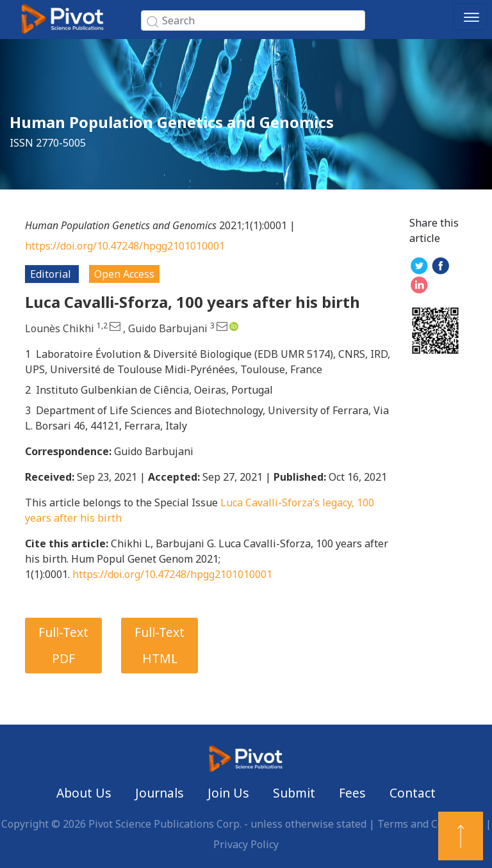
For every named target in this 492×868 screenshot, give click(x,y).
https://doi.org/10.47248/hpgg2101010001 (125, 246)
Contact (413, 793)
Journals (160, 793)
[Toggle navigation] (470, 17)
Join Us (228, 793)
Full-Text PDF (63, 646)
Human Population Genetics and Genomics (172, 122)
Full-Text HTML (160, 646)
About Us (84, 793)
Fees (352, 793)
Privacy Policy (246, 844)
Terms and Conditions (430, 824)
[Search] (253, 20)
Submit (294, 793)
